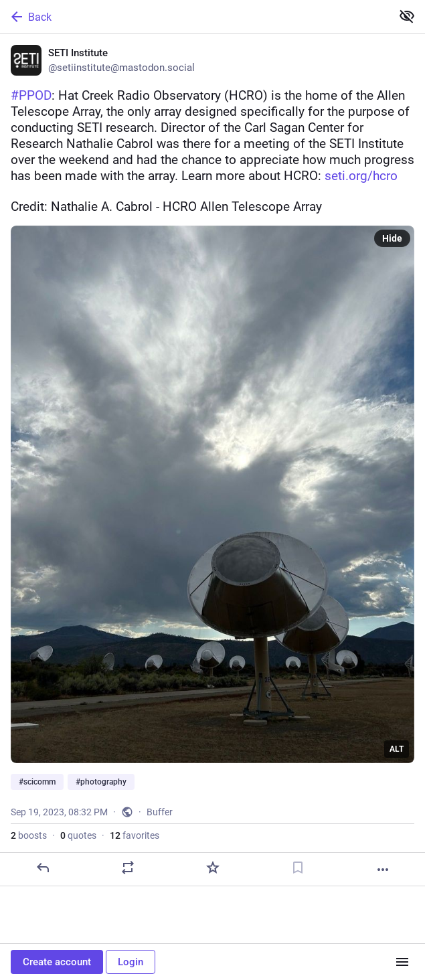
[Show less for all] (407, 16)
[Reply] (43, 868)
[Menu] (402, 962)
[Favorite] (213, 868)
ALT (397, 749)
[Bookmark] (298, 868)
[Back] (194, 17)
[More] (383, 870)
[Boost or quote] (128, 868)
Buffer (160, 812)
